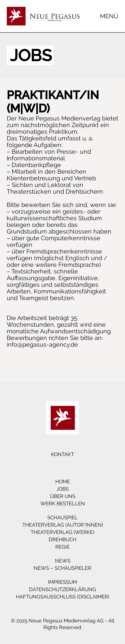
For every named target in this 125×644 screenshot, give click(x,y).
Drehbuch (62, 540)
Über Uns (63, 496)
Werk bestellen (63, 504)
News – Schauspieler (62, 568)
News (63, 561)
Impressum (62, 582)
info (12, 344)
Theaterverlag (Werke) (62, 532)
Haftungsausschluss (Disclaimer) (63, 597)
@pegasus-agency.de (48, 344)
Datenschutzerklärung (62, 589)
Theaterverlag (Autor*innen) (63, 525)
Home (63, 482)
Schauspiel (62, 518)
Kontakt (62, 454)
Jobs (62, 489)
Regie (62, 547)
